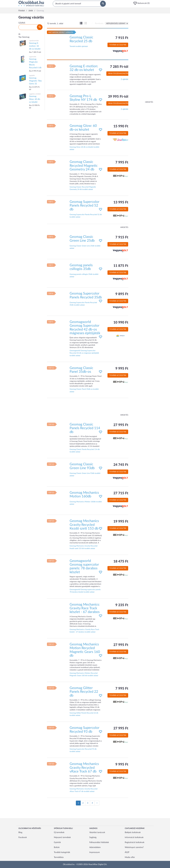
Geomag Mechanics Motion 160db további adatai (86, 503)
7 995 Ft (122, 162)
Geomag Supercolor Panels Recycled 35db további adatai (83, 304)
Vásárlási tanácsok (97, 832)
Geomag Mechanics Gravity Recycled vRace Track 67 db (84, 768)
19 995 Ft (121, 522)
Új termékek (59, 832)
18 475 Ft (121, 562)
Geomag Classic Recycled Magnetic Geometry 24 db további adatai (83, 188)
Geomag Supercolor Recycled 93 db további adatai (83, 750)
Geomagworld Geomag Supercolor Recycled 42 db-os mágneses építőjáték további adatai (84, 353)
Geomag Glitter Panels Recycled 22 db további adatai (84, 714)
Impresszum (95, 852)
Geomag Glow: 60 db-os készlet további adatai (84, 148)
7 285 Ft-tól (119, 67)
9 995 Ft (122, 369)
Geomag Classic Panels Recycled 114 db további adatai (85, 451)
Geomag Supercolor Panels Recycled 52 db (84, 206)
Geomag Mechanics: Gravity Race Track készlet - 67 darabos (85, 608)
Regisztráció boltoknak (135, 842)
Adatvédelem (95, 847)
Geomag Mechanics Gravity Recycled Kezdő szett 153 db (84, 525)
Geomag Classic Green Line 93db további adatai (85, 474)
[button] (142, 3)
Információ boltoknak (134, 837)
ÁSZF (127, 852)
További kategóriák (62, 852)
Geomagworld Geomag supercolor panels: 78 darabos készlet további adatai (85, 591)
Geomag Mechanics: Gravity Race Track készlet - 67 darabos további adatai (84, 631)
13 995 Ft (121, 202)
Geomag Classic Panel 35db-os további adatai (84, 390)
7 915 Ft (122, 38)
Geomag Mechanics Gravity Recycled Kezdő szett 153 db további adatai (84, 547)
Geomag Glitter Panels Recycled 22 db (84, 692)
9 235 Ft (122, 605)
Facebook (23, 837)
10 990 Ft (121, 323)
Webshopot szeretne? (134, 847)
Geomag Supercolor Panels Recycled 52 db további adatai (86, 216)
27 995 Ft (121, 425)
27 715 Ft (121, 493)
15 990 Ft (121, 126)
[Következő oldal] (97, 803)
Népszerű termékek (62, 837)
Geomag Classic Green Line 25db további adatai (85, 247)
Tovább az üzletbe (118, 45)
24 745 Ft (121, 465)
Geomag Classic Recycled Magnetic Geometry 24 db (84, 166)
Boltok (57, 847)
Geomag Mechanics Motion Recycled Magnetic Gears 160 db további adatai (84, 674)
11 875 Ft (121, 266)
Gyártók (57, 842)
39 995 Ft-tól (118, 97)
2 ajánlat (124, 79)
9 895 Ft (122, 294)
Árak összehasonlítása (119, 73)
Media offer (130, 857)
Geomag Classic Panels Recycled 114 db (85, 428)
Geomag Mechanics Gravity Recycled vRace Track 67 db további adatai (84, 790)
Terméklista (59, 857)
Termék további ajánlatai (79, 46)
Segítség (93, 837)
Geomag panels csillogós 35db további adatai (84, 275)
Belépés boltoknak (133, 832)
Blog (20, 832)
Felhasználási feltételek (99, 842)
